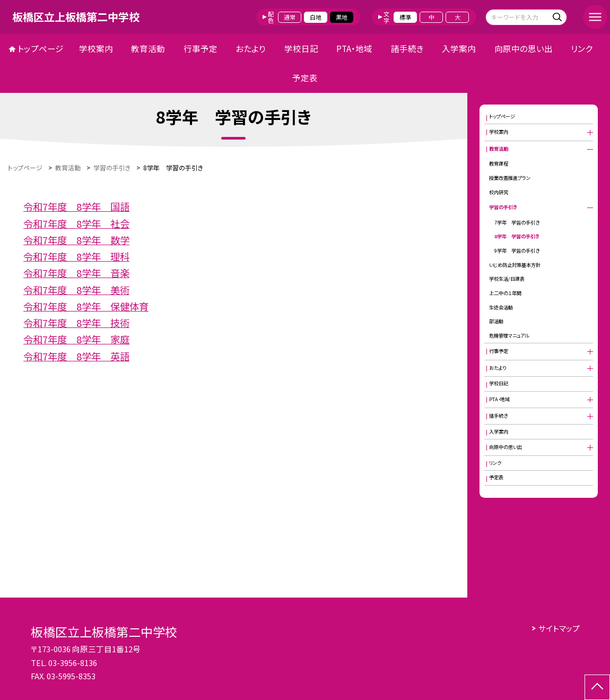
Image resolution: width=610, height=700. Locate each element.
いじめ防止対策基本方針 (515, 265)
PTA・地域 (354, 49)
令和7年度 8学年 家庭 (76, 339)
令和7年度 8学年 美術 (76, 290)
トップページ (41, 49)
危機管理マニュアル (509, 335)
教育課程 (499, 163)
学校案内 (96, 49)
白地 (316, 17)
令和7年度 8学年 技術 (76, 323)
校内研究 (499, 192)
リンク (582, 49)
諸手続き (407, 49)
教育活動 (148, 49)
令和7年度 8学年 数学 (76, 240)
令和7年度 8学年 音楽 (76, 273)
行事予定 (201, 49)
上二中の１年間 (505, 293)
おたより (251, 49)
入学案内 (459, 49)
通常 (290, 17)
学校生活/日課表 (507, 279)
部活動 (496, 321)
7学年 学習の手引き (517, 222)
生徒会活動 (501, 307)
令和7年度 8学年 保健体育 (86, 306)
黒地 (342, 17)
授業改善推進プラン (510, 178)
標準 (405, 17)
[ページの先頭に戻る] (597, 687)
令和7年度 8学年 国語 (76, 206)
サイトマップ (559, 628)
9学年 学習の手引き (517, 250)
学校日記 (301, 49)
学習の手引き (503, 207)
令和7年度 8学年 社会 (76, 223)
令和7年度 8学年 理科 (76, 256)
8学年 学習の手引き (517, 236)
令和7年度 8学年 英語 (76, 356)
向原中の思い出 (524, 49)
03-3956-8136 (73, 663)
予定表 (305, 78)
